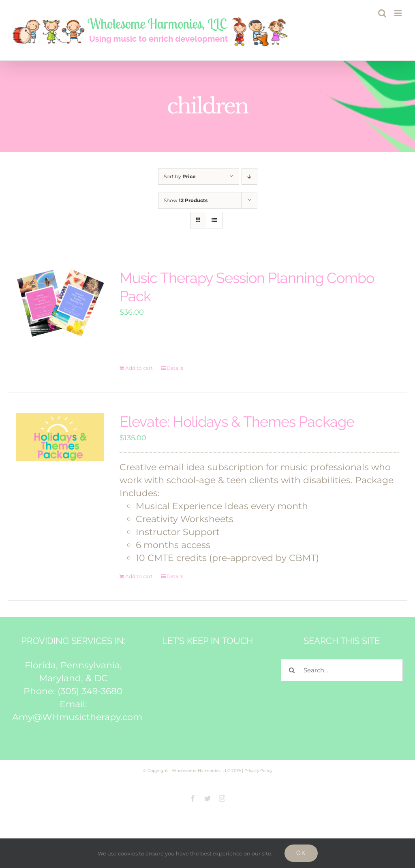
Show (186, 200)
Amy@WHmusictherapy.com (77, 717)
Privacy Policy (258, 771)
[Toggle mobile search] (382, 13)
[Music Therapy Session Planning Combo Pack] (60, 303)
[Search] (292, 670)
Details (175, 368)
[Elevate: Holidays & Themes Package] (60, 437)
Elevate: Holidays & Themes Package (237, 422)
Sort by (180, 176)
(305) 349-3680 (90, 691)
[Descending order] (249, 176)
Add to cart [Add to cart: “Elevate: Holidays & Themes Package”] (139, 576)
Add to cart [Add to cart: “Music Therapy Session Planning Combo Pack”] (139, 368)
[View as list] (214, 220)
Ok (301, 853)
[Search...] (342, 670)
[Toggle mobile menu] (399, 13)
